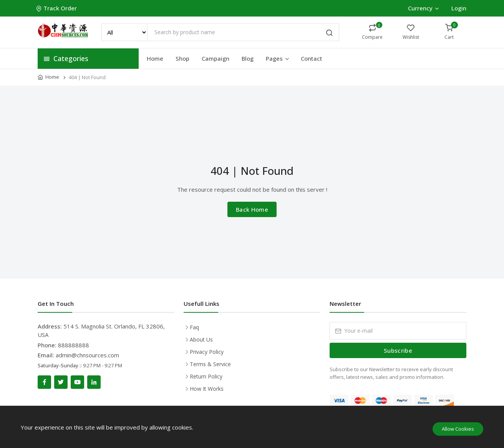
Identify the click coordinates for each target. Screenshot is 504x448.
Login (459, 8)
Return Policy (206, 376)
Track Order (57, 8)
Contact (312, 58)
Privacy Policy (207, 352)
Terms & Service (210, 364)
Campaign (216, 58)
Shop (182, 58)
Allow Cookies (458, 429)
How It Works (207, 389)
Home (155, 58)
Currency (423, 8)
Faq (194, 327)
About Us (201, 339)
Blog (248, 58)
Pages (278, 58)
